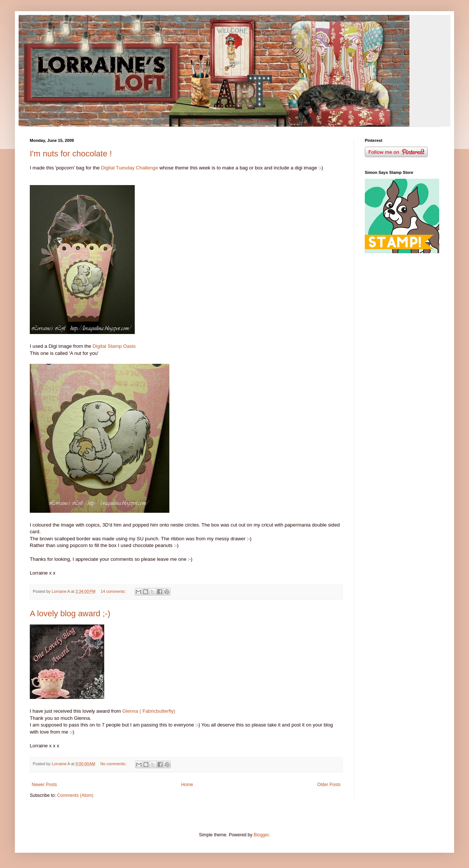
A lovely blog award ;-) (70, 613)
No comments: (114, 764)
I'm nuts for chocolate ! (71, 154)
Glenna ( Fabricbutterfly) (149, 711)
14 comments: (114, 591)
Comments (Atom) (75, 795)
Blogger (261, 835)
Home (187, 785)
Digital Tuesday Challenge (129, 168)
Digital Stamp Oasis (114, 346)
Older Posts (329, 785)
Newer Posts (44, 785)
